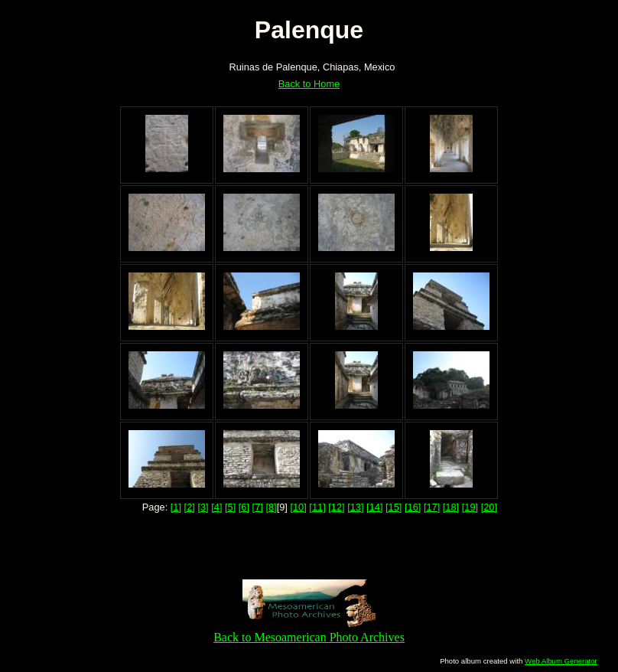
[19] (470, 507)
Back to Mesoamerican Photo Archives (309, 630)
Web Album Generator (561, 661)
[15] (394, 507)
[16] (413, 507)
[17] (432, 507)
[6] (244, 507)
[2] (190, 507)
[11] (317, 507)
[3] (203, 507)
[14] (374, 507)
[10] (298, 507)
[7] (258, 507)
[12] (336, 507)
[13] (355, 507)
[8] (271, 507)
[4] (216, 507)
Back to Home (309, 84)
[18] (451, 507)
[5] (230, 507)
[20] (489, 507)
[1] (176, 507)
